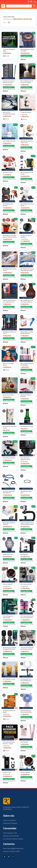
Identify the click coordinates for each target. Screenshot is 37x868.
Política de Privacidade (10, 823)
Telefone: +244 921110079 (11, 852)
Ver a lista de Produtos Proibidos (13, 839)
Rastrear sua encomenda (11, 836)
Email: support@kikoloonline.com (13, 849)
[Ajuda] (28, 2)
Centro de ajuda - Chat (10, 833)
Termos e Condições (9, 820)
